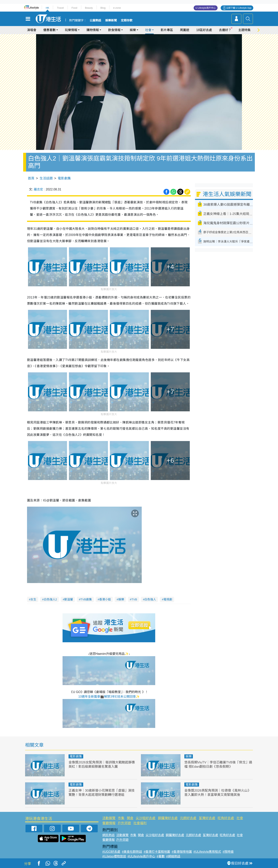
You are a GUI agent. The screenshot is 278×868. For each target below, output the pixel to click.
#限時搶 (228, 852)
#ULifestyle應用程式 (207, 852)
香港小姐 (105, 599)
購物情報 (93, 30)
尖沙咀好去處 (146, 818)
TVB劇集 (86, 599)
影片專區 (167, 30)
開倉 (130, 818)
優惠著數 (49, 30)
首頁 (31, 178)
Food (74, 8)
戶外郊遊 (124, 823)
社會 (148, 30)
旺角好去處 (226, 818)
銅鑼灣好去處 (168, 818)
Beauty (89, 8)
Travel (60, 8)
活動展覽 (109, 818)
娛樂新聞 (111, 20)
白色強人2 (50, 599)
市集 (121, 818)
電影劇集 (64, 178)
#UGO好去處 (111, 852)
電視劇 (168, 599)
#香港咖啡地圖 (182, 852)
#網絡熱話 (173, 856)
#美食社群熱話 (132, 852)
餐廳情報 (109, 823)
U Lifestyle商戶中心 (206, 8)
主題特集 (244, 30)
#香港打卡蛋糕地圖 (157, 852)
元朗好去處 (188, 818)
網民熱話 (108, 835)
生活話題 (46, 178)
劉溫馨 (69, 599)
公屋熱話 (95, 20)
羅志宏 (38, 189)
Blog (103, 8)
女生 (33, 599)
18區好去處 (204, 30)
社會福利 (140, 823)
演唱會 (32, 30)
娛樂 (133, 30)
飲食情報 (114, 30)
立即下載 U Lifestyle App (239, 8)
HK (47, 8)
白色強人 (150, 599)
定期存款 (127, 20)
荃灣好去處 (207, 818)
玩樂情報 (71, 30)
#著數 (161, 856)
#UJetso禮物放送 (114, 856)
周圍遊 (185, 30)
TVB (134, 599)
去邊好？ (225, 30)
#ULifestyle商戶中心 (141, 856)
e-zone (117, 8)
